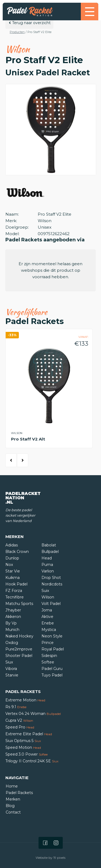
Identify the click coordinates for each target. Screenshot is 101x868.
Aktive (47, 617)
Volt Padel (51, 604)
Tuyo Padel (52, 675)
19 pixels (59, 858)
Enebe (48, 623)
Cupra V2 (19, 720)
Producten (17, 32)
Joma (47, 610)
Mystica (49, 630)
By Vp (11, 623)
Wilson (48, 597)
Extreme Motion (25, 700)
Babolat (49, 545)
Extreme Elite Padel (29, 734)
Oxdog (12, 643)
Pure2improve (19, 649)
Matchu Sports (19, 604)
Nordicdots (52, 584)
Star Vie (13, 571)
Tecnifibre (15, 597)
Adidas (12, 545)
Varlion (48, 571)
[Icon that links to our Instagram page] (56, 843)
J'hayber (13, 610)
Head (47, 558)
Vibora (11, 669)
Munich (12, 630)
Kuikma (13, 578)
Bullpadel (50, 552)
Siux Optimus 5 (23, 741)
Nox (9, 565)
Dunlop (12, 558)
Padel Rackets (19, 793)
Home (12, 786)
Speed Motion (23, 747)
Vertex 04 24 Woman (33, 714)
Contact (13, 812)
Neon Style (52, 636)
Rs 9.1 (16, 707)
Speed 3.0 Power (27, 754)
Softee (48, 662)
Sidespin (49, 656)
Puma (47, 565)
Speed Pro (20, 727)
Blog (10, 806)
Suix (45, 591)
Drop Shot (51, 578)
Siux (9, 662)
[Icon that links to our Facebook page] (45, 843)
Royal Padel (53, 649)
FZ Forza (14, 591)
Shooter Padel (19, 656)
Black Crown (17, 552)
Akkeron (13, 617)
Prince (48, 643)
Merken (13, 799)
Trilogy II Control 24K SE (32, 761)
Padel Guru (52, 669)
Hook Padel (16, 584)
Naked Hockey (19, 636)
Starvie (12, 675)
